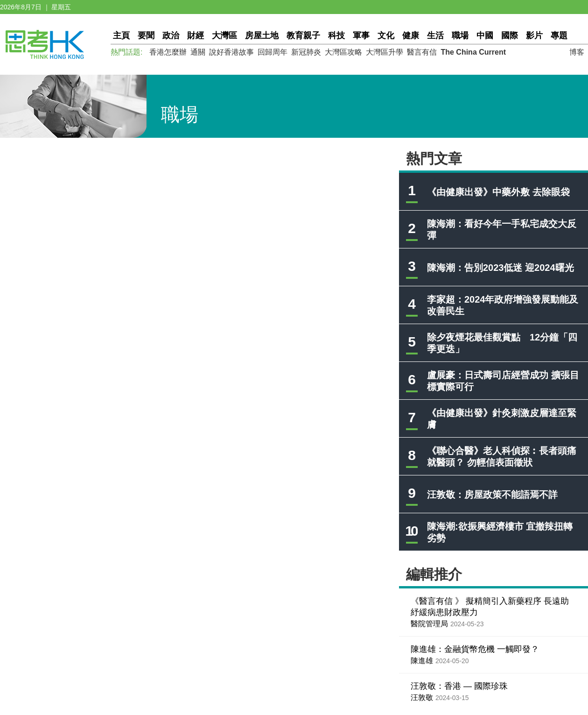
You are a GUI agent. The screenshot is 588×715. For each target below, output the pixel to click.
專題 (559, 35)
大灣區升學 (385, 52)
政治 (171, 35)
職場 (460, 35)
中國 (485, 35)
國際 (510, 35)
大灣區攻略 (343, 52)
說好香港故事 (231, 52)
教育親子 (303, 35)
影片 (534, 35)
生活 (435, 35)
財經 (196, 35)
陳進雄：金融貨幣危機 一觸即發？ (475, 649)
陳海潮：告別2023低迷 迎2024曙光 (500, 268)
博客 (577, 52)
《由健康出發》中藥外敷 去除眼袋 (498, 192)
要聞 (146, 35)
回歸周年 (273, 52)
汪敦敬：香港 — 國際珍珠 (459, 686)
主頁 (121, 35)
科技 (336, 35)
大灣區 (224, 35)
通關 (198, 52)
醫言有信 (422, 52)
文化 (386, 35)
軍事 (361, 35)
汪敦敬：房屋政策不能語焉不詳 (492, 495)
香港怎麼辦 (168, 52)
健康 (411, 35)
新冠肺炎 (306, 52)
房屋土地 (262, 35)
